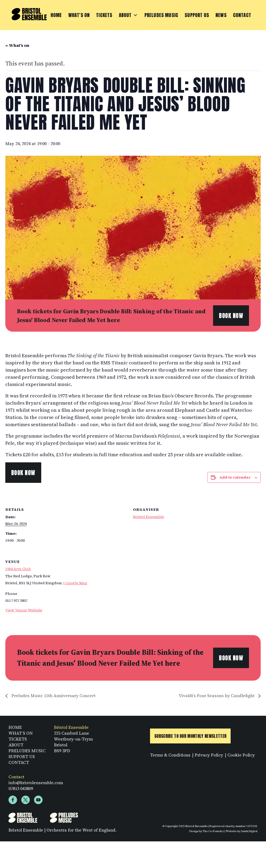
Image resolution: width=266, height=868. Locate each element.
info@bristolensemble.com (36, 784)
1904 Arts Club (18, 569)
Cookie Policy (241, 756)
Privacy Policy (209, 756)
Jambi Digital (249, 833)
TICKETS (18, 741)
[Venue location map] (233, 588)
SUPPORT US (22, 758)
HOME (15, 729)
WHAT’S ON (21, 735)
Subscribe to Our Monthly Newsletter (190, 738)
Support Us (197, 15)
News (221, 15)
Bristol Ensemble (149, 517)
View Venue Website (24, 610)
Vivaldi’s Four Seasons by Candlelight (217, 696)
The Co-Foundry (213, 833)
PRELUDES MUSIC (27, 752)
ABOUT (16, 746)
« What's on (17, 45)
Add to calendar (235, 477)
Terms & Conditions (170, 756)
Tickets (104, 15)
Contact (242, 15)
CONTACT (19, 764)
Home (56, 15)
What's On (79, 15)
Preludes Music (161, 15)
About (128, 15)
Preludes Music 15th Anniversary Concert (53, 696)
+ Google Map (75, 583)
